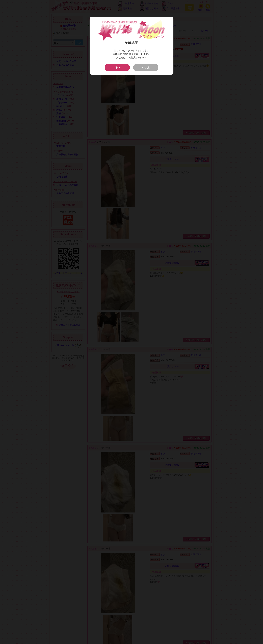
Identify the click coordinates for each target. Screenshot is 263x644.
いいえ (146, 67)
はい (117, 67)
